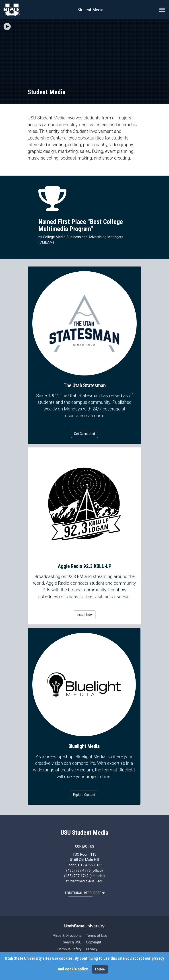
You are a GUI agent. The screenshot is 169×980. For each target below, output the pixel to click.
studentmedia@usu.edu (85, 881)
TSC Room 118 (84, 854)
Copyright (93, 942)
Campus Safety (69, 949)
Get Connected (84, 434)
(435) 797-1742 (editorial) (84, 876)
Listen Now (85, 615)
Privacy (92, 949)
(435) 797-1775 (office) (84, 870)
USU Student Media (84, 833)
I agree (100, 969)
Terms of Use (96, 936)
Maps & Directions (67, 936)
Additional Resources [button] (85, 893)
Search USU (72, 942)
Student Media (90, 10)
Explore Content (84, 795)
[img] (7, 27)
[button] (7, 27)
